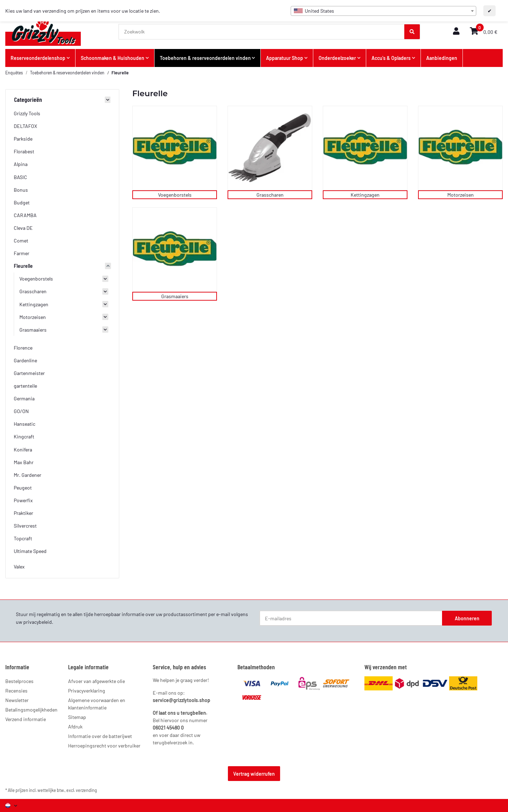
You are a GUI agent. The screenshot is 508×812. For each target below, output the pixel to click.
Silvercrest (25, 526)
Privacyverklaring (87, 691)
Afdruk (75, 727)
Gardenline (25, 360)
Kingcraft (24, 436)
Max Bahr (24, 462)
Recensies (16, 691)
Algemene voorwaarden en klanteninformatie (97, 704)
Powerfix (23, 500)
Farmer (22, 253)
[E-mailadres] (351, 618)
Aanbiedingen (442, 58)
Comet (21, 241)
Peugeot (23, 488)
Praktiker (23, 513)
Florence (23, 348)
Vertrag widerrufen (254, 774)
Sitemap (77, 717)
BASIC (20, 177)
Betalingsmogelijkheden (31, 710)
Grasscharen (270, 195)
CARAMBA (25, 215)
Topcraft (23, 538)
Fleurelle (23, 266)
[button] (456, 32)
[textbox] (383, 11)
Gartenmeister (29, 373)
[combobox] (383, 11)
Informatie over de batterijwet (100, 736)
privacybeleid (38, 622)
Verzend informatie (26, 719)
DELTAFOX (25, 126)
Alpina (21, 164)
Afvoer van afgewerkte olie (96, 681)
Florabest (24, 151)
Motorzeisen (461, 195)
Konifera (23, 450)
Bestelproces (19, 681)
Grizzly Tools (27, 113)
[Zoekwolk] (262, 32)
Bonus (21, 190)
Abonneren (467, 618)
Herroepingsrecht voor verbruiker (104, 746)
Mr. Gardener (28, 475)
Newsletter (17, 700)
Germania (24, 398)
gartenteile (25, 386)
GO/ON (21, 411)
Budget (22, 202)
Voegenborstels (175, 195)
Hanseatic (25, 424)
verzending (86, 790)
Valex (19, 567)
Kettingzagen (365, 195)
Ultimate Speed (30, 551)
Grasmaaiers (175, 296)
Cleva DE (23, 228)
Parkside (23, 139)
